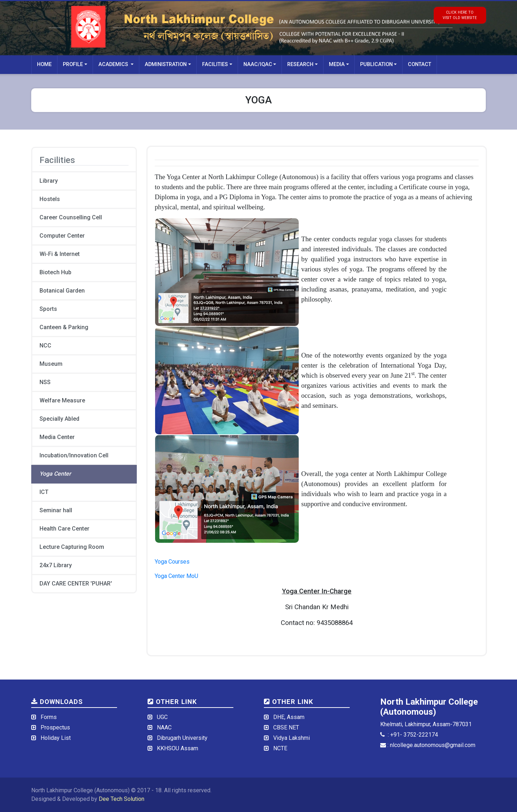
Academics (114, 64)
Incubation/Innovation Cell (74, 455)
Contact (420, 64)
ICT (44, 492)
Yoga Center (55, 474)
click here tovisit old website (460, 15)
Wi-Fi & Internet (60, 254)
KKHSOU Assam (178, 748)
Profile (73, 64)
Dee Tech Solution (122, 799)
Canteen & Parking (64, 327)
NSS (45, 382)
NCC (45, 346)
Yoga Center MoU (176, 576)
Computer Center (62, 236)
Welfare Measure (62, 400)
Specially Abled (59, 419)
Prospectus (55, 727)
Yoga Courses (172, 562)
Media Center (57, 437)
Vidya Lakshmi (292, 738)
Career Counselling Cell (71, 217)
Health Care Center (64, 529)
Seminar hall (56, 510)
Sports (48, 309)
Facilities (215, 64)
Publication (376, 64)
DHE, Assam (289, 717)
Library (49, 181)
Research (300, 64)
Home (44, 64)
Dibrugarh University (182, 738)
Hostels (50, 199)
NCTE (280, 748)
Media (337, 64)
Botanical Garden (62, 291)
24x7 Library (56, 565)
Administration (166, 64)
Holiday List (56, 738)
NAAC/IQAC (258, 64)
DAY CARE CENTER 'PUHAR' (76, 584)
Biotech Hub (55, 272)
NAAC (164, 727)
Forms (49, 717)
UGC (162, 717)
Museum (51, 364)
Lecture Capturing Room (72, 547)
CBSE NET (286, 727)
